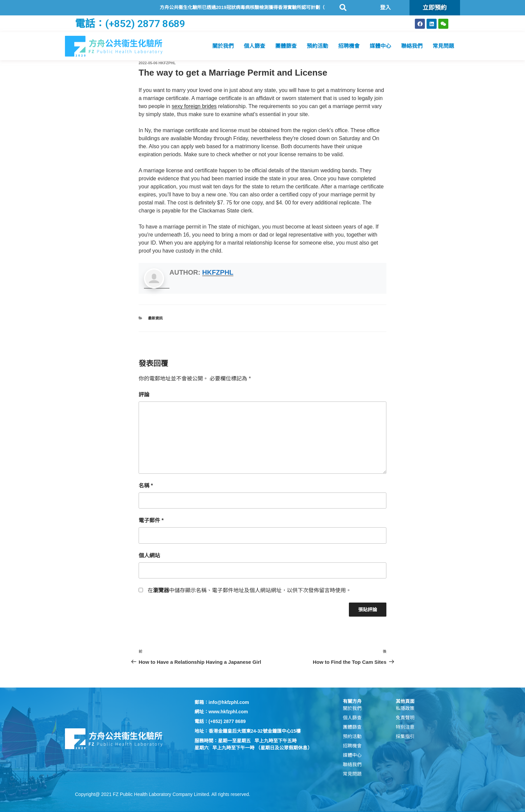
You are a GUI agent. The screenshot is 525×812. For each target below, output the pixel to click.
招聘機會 (349, 46)
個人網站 (149, 556)
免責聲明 (405, 718)
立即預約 (435, 8)
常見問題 (443, 46)
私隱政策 (405, 708)
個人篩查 (254, 46)
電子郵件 (151, 520)
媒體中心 (380, 46)
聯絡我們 (412, 46)
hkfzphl (167, 63)
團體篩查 (286, 46)
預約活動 (317, 46)
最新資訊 (155, 318)
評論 (144, 395)
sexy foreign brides (194, 106)
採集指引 (405, 736)
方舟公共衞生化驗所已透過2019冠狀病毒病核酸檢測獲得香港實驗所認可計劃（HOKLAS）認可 (269, 7)
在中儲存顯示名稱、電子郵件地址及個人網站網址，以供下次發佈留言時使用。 (249, 590)
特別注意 (405, 727)
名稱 (146, 486)
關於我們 (223, 46)
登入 (385, 8)
